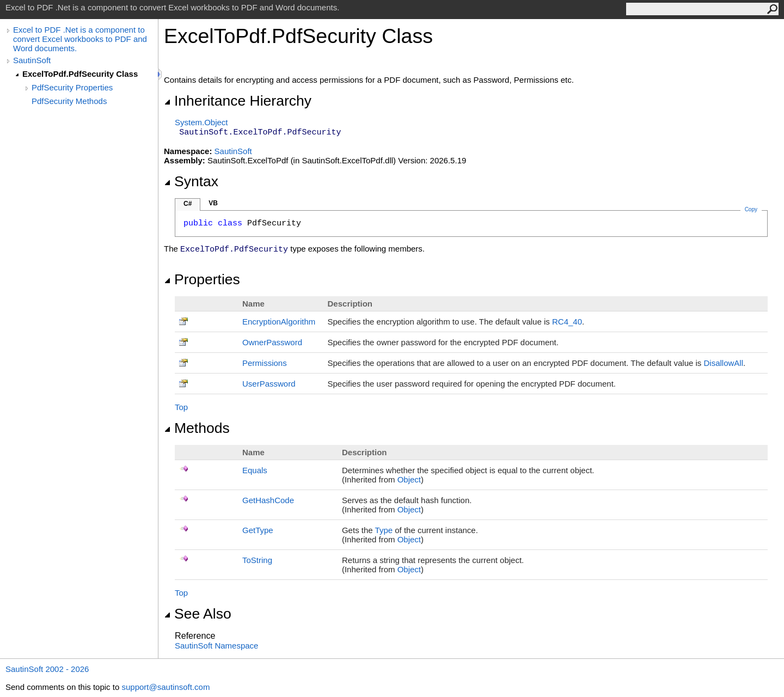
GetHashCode (268, 500)
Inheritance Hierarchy (238, 101)
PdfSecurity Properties (72, 87)
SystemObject (201, 122)
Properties (202, 279)
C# (188, 204)
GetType (258, 530)
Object (409, 479)
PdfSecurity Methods (69, 101)
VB (213, 203)
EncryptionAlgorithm (279, 322)
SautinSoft (32, 60)
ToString (257, 560)
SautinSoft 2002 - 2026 (47, 669)
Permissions (265, 363)
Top (181, 407)
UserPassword (269, 384)
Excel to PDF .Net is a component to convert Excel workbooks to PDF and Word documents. (80, 39)
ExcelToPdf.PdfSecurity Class (80, 74)
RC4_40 (567, 322)
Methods (197, 428)
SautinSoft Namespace (216, 646)
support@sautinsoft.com (166, 687)
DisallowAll (723, 363)
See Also (198, 614)
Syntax (191, 181)
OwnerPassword (272, 342)
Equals (255, 470)
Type (384, 530)
